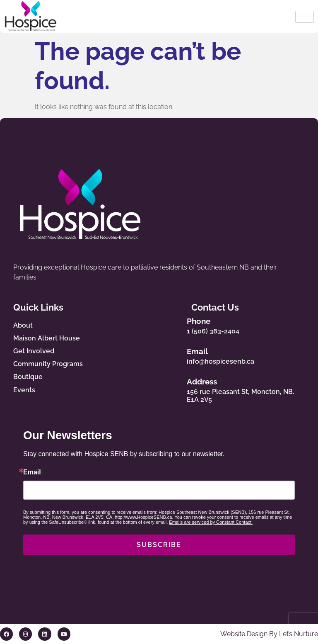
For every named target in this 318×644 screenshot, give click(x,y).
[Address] (174, 389)
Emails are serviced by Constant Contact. (211, 522)
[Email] (174, 355)
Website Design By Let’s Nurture (269, 634)
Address (204, 382)
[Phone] (174, 324)
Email (199, 351)
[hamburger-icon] (305, 17)
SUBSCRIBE (159, 545)
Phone (201, 321)
